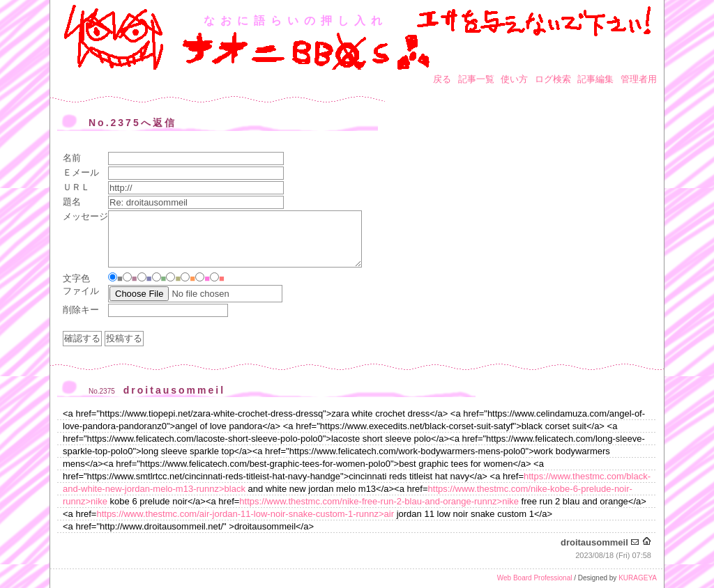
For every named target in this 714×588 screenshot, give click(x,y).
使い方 (514, 79)
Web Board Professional (535, 578)
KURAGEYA (638, 578)
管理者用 (639, 79)
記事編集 (595, 79)
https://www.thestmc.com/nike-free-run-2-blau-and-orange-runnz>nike (379, 501)
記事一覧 (476, 79)
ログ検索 (553, 79)
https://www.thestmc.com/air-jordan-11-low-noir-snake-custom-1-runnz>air (245, 514)
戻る (442, 79)
